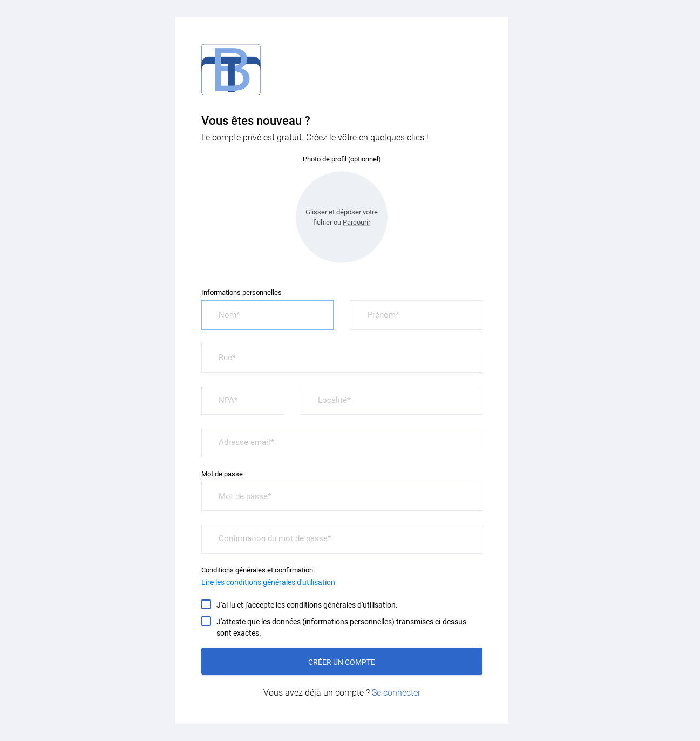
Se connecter (396, 693)
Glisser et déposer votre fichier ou (342, 217)
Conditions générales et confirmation (257, 570)
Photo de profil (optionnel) (342, 159)
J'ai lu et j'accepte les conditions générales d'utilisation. (307, 604)
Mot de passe (222, 474)
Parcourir (356, 222)
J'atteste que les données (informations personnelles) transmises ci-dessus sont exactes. (341, 627)
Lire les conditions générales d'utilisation (268, 582)
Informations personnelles (242, 292)
